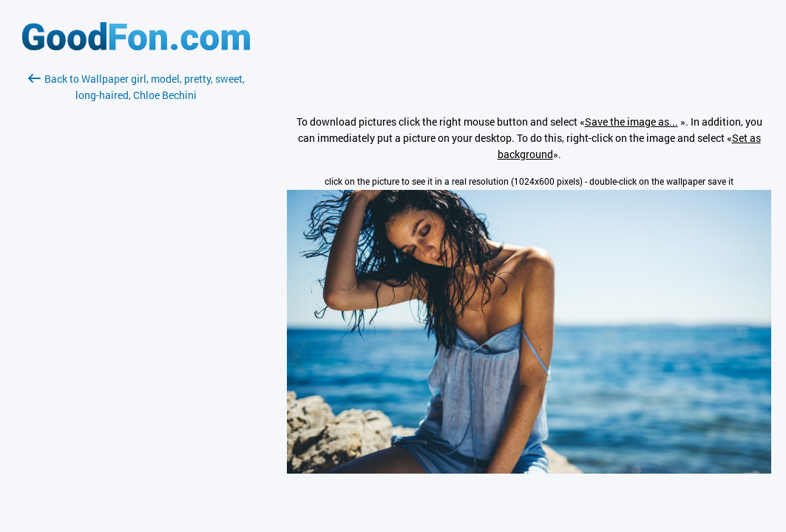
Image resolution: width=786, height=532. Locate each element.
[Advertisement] (136, 279)
